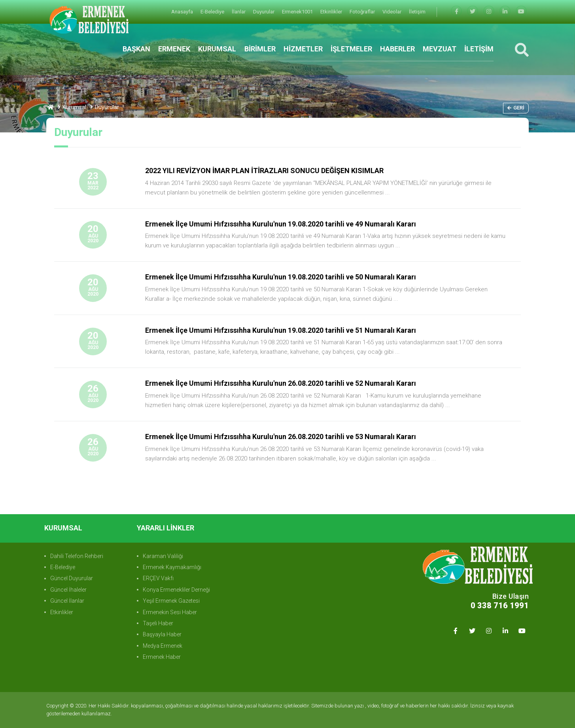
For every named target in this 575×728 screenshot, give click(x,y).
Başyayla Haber (162, 634)
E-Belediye (213, 12)
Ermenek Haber (162, 657)
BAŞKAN (136, 49)
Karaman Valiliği (163, 556)
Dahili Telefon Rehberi (77, 556)
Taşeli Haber (158, 623)
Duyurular (264, 12)
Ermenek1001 (298, 12)
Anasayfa (183, 12)
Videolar (392, 12)
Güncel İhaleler (68, 590)
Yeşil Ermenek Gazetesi (171, 601)
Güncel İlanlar (67, 601)
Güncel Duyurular (72, 578)
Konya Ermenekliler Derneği (176, 590)
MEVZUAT (440, 49)
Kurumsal (74, 107)
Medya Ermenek (163, 646)
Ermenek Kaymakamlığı (172, 567)
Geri (516, 108)
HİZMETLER (303, 49)
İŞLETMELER (351, 49)
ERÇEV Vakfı (158, 578)
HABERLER (397, 49)
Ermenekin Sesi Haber (170, 612)
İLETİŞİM (479, 49)
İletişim (417, 12)
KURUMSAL (217, 49)
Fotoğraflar (363, 12)
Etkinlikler (332, 12)
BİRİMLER (260, 49)
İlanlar (239, 12)
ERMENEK (174, 49)
